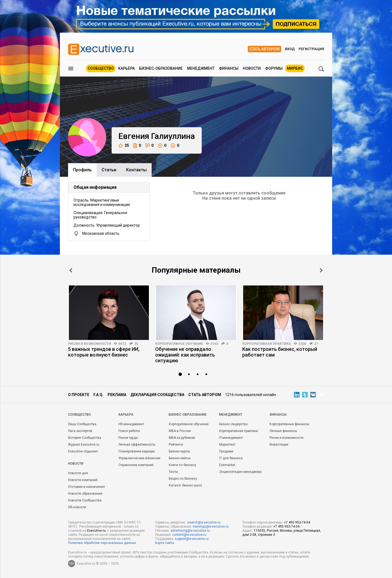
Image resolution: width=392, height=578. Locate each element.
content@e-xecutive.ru (189, 535)
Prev (71, 270)
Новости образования (85, 494)
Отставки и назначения (86, 487)
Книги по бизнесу (183, 465)
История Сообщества (85, 438)
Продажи (226, 451)
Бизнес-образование (161, 68)
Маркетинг (227, 445)
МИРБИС (295, 68)
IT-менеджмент (231, 438)
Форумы (274, 68)
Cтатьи (109, 170)
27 (316, 344)
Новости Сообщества (85, 500)
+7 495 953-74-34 (297, 522)
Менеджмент (201, 68)
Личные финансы (283, 431)
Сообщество (101, 68)
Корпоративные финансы (289, 424)
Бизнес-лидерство (233, 424)
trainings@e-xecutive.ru (211, 527)
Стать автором (264, 49)
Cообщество (79, 415)
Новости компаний (83, 480)
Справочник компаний (136, 465)
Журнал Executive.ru (84, 445)
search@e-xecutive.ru (204, 522)
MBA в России (180, 431)
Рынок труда (128, 438)
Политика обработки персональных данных (102, 543)
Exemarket (227, 465)
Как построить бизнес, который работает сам (280, 352)
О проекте (79, 395)
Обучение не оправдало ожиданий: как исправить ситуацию (185, 355)
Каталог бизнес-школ (185, 485)
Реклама (117, 395)
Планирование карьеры (137, 451)
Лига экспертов (80, 431)
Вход (290, 49)
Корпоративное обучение (179, 344)
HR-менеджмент (131, 424)
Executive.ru (96, 531)
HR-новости (77, 507)
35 (124, 146)
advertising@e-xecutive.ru (190, 531)
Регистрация (311, 49)
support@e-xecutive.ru (192, 539)
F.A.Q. (98, 395)
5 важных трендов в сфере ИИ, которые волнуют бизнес (104, 352)
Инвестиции (279, 445)
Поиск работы (129, 431)
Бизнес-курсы (179, 451)
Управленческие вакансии (139, 458)
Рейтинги (176, 445)
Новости (252, 68)
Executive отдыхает (83, 451)
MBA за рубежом (182, 438)
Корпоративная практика (267, 344)
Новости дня (78, 473)
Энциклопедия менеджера (240, 472)
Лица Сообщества (82, 424)
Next (321, 270)
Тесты (173, 472)
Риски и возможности (90, 344)
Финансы (229, 68)
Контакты (136, 170)
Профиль (82, 170)
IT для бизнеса (231, 458)
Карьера (126, 68)
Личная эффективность (137, 445)
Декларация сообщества (157, 395)
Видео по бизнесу (183, 479)
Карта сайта (165, 543)
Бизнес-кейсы (180, 458)
